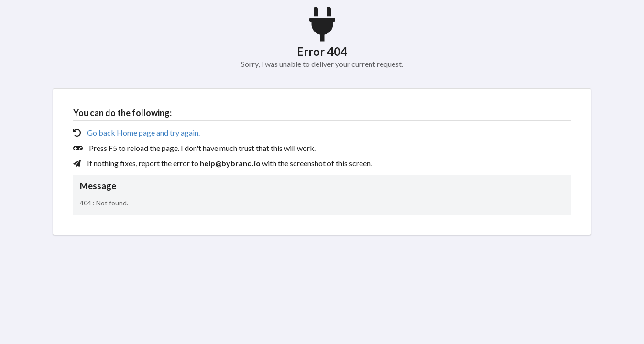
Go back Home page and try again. (143, 133)
